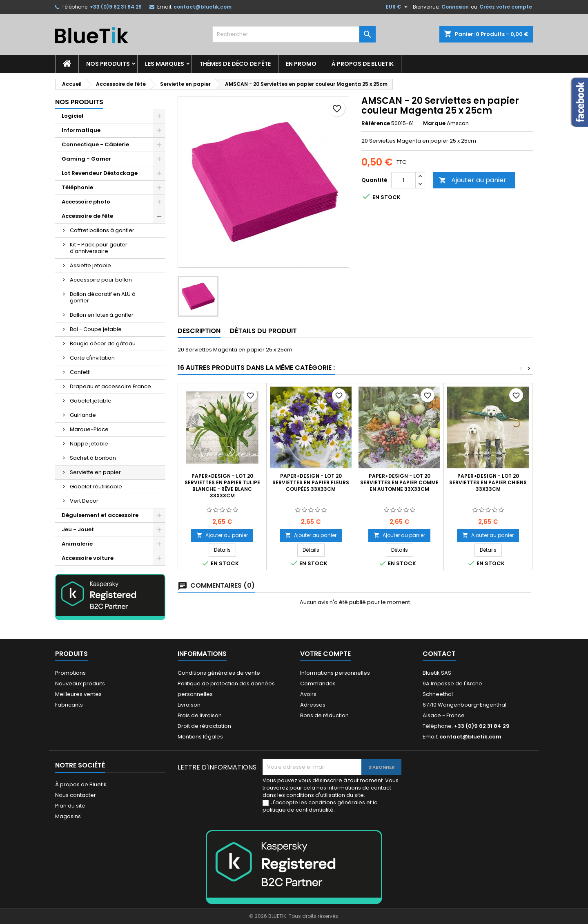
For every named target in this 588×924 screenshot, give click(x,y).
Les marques (165, 64)
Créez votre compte (506, 7)
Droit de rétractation (204, 726)
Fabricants (69, 705)
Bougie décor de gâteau (103, 343)
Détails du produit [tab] (263, 331)
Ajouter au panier (473, 180)
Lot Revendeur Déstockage (100, 173)
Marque (434, 123)
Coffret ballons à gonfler (102, 230)
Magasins (68, 816)
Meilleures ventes (78, 694)
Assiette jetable (90, 265)
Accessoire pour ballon (101, 280)
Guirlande (83, 415)
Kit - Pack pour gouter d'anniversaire (99, 248)
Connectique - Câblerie (95, 144)
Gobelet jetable (91, 401)
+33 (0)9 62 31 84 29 (116, 7)
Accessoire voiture (88, 558)
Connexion (455, 7)
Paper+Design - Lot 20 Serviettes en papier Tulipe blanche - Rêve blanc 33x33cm (222, 486)
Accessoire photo (86, 202)
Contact (439, 654)
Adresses (313, 705)
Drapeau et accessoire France (110, 386)
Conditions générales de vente (219, 673)
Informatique (81, 130)
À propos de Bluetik (363, 64)
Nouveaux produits (80, 683)
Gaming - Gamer (86, 159)
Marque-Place (89, 429)
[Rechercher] (294, 34)
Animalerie (77, 544)
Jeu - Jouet (78, 529)
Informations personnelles (335, 673)
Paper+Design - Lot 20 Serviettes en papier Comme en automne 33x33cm (399, 482)
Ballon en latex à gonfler (102, 315)
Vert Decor (84, 501)
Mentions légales (200, 737)
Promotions (70, 673)
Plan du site (70, 806)
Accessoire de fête (87, 216)
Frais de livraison (200, 715)
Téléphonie (77, 187)
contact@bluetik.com (203, 7)
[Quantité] (403, 180)
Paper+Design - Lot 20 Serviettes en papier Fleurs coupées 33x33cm (311, 482)
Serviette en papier (95, 472)
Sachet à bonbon (93, 458)
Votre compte (325, 654)
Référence (376, 123)
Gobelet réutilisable (96, 487)
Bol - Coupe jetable (96, 329)
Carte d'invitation (92, 358)
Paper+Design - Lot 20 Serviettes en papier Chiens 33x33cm (488, 482)
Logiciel (72, 116)
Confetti (80, 372)
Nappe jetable (89, 444)
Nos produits (108, 64)
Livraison (189, 705)
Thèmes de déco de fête (235, 64)
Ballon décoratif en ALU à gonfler (103, 297)
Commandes (318, 683)
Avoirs (308, 694)
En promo (301, 64)
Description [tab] (199, 331)
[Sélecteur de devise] (398, 7)
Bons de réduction (324, 715)
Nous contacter (76, 795)
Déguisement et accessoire (100, 515)
